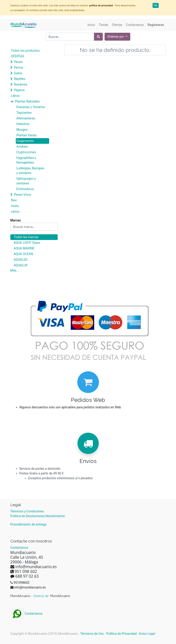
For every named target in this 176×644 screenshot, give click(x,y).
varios (15, 212)
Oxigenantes (25, 141)
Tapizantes (24, 113)
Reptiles (20, 79)
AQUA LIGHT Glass (27, 243)
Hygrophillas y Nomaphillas (26, 160)
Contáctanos (26, 614)
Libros (15, 96)
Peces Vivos (23, 195)
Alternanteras (26, 118)
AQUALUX (21, 265)
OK (156, 5)
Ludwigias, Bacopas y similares (30, 171)
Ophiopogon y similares (26, 181)
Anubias (22, 146)
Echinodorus (25, 189)
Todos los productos (25, 51)
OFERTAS (18, 56)
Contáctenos (19, 548)
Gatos (18, 73)
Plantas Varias (27, 135)
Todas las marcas (26, 237)
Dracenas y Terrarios (31, 107)
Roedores (21, 84)
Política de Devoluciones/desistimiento (38, 516)
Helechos (23, 124)
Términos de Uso (92, 634)
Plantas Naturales (27, 101)
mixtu (15, 206)
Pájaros (19, 90)
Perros (19, 67)
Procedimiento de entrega (28, 524)
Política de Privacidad (121, 634)
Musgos (22, 130)
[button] (118, 37)
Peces (18, 62)
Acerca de (41, 596)
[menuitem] (91, 25)
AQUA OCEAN (23, 254)
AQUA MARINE (24, 248)
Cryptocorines (26, 152)
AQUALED (21, 260)
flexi (14, 200)
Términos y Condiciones (27, 511)
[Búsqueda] (98, 37)
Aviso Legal (147, 634)
